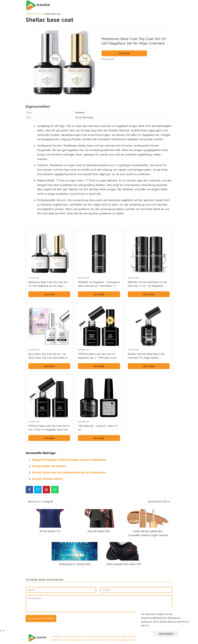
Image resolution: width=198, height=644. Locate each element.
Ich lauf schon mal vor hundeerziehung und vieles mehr (69, 472)
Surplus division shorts (47, 479)
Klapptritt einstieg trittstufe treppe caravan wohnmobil (69, 460)
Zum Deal (124, 53)
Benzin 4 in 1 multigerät (41, 502)
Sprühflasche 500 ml (159, 502)
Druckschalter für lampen (49, 466)
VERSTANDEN (166, 634)
